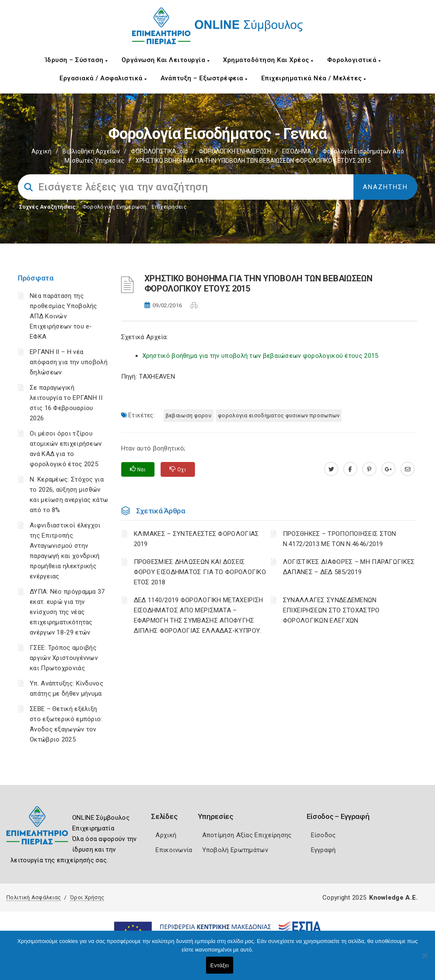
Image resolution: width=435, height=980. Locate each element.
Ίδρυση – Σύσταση (76, 60)
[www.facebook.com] (350, 469)
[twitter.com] (331, 469)
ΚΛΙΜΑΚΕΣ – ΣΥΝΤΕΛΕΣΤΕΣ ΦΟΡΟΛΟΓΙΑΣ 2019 (196, 539)
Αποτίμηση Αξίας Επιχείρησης (247, 835)
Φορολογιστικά (354, 60)
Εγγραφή (323, 850)
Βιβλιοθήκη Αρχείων (91, 151)
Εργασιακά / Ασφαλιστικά (103, 78)
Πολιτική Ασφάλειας (34, 897)
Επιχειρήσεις (169, 207)
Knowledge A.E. (393, 898)
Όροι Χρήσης (87, 897)
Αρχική (41, 151)
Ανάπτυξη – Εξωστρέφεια (204, 78)
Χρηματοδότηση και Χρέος (268, 60)
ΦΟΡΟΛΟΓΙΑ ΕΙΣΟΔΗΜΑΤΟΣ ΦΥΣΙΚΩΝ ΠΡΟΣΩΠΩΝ (279, 415)
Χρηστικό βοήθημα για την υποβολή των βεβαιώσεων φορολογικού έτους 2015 (260, 356)
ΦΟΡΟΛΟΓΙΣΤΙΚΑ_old (159, 151)
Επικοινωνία (174, 850)
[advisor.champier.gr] (408, 469)
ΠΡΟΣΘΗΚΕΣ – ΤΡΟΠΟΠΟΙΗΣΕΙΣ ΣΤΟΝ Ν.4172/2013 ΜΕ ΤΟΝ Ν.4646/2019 (340, 539)
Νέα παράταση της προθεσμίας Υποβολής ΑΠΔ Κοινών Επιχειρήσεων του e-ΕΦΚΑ (64, 316)
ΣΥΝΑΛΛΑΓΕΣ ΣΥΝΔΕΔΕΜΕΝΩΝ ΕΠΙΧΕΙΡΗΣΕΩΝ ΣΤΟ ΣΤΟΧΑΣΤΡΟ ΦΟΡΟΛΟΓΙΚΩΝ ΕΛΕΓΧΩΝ (331, 610)
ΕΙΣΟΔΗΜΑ (297, 151)
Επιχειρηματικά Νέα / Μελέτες (314, 78)
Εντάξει (220, 965)
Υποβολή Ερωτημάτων (235, 850)
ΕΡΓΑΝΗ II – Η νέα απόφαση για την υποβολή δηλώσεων (69, 362)
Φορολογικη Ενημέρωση (114, 207)
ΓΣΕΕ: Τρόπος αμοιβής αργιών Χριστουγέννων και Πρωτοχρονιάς (64, 658)
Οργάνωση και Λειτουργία (166, 60)
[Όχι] (424, 960)
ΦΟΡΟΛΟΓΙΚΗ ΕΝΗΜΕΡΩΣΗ (235, 151)
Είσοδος (323, 835)
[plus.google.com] (388, 469)
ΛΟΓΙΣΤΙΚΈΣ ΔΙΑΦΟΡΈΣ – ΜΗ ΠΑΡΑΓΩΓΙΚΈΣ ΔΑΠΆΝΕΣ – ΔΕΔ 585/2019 (349, 567)
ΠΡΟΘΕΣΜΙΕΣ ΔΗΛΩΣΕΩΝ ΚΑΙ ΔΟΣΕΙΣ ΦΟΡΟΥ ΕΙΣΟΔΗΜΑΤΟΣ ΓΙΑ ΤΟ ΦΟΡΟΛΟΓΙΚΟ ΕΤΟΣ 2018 (200, 572)
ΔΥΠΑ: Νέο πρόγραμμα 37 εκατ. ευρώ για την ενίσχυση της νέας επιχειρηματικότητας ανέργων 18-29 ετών (67, 612)
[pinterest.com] (369, 469)
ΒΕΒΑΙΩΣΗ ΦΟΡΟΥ (189, 415)
